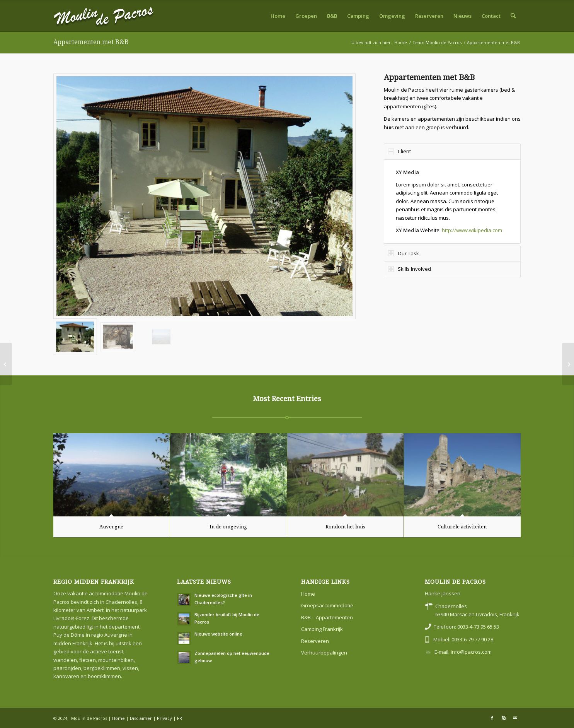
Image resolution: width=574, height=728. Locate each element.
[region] (452, 202)
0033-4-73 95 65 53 (478, 627)
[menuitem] (278, 16)
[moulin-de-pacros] (104, 16)
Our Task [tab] (404, 253)
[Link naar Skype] (504, 718)
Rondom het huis (345, 527)
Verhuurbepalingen (324, 653)
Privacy (164, 718)
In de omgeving (228, 527)
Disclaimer (141, 718)
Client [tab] (399, 151)
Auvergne (111, 527)
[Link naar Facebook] (492, 718)
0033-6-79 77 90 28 (472, 639)
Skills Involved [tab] (410, 269)
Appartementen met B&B (91, 42)
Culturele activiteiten (462, 527)
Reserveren (315, 641)
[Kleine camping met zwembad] (568, 364)
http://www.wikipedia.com (472, 230)
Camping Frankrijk (322, 629)
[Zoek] (513, 16)
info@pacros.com (471, 652)
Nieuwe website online (218, 634)
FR (180, 718)
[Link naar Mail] (515, 718)
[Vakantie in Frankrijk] (6, 364)
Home (308, 594)
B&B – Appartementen (327, 617)
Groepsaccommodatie (327, 605)
